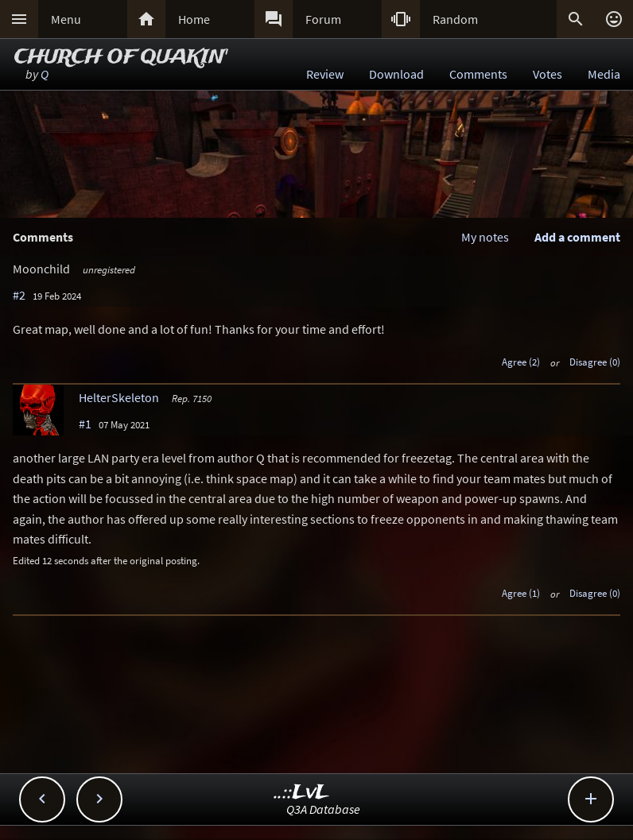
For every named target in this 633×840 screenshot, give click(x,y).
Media (604, 74)
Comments (478, 74)
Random (455, 19)
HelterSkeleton (119, 397)
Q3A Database (323, 809)
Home (194, 19)
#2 (19, 295)
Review (325, 74)
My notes (485, 237)
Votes (548, 74)
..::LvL (302, 793)
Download (396, 74)
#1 (85, 424)
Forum (323, 19)
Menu (66, 19)
